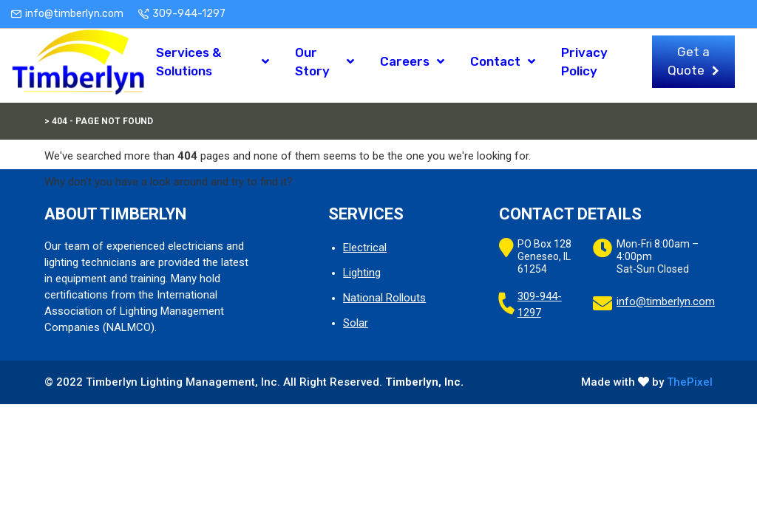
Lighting (362, 273)
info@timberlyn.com (74, 14)
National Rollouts (384, 298)
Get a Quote (689, 65)
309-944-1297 (189, 14)
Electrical (365, 248)
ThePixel (690, 382)
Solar (356, 323)
